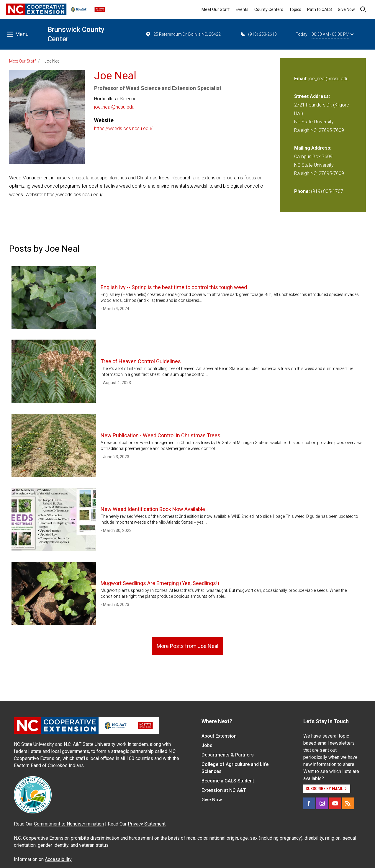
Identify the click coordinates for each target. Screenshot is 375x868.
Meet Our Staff (216, 9)
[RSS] (348, 803)
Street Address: (312, 96)
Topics (295, 9)
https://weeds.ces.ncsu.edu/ (123, 128)
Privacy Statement (147, 824)
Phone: (302, 191)
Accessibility (58, 859)
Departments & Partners (228, 755)
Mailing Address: (313, 148)
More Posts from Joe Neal (187, 646)
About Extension (219, 736)
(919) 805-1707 (327, 191)
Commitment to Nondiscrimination (69, 824)
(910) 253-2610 (258, 34)
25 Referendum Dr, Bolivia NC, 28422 (183, 34)
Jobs (207, 745)
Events (242, 9)
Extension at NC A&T (224, 790)
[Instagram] (322, 803)
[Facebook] (309, 803)
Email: (301, 79)
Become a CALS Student (228, 781)
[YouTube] (335, 803)
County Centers (269, 9)
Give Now (346, 9)
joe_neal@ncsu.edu (114, 107)
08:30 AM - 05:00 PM (333, 34)
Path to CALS (320, 9)
